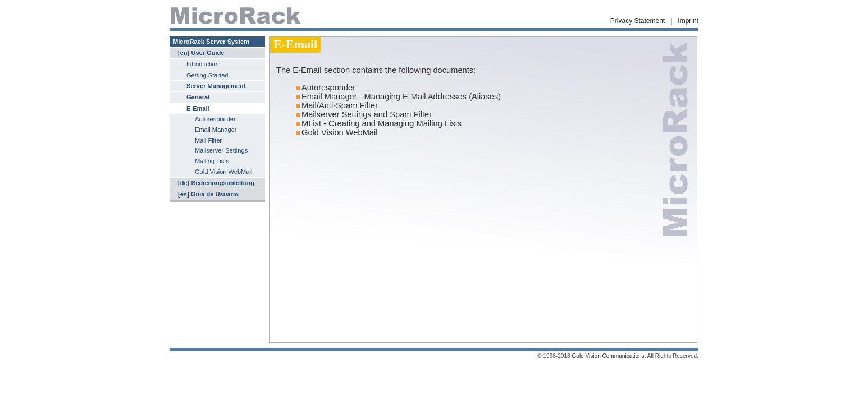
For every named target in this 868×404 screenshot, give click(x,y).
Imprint (688, 21)
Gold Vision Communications (608, 356)
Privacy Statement (638, 21)
